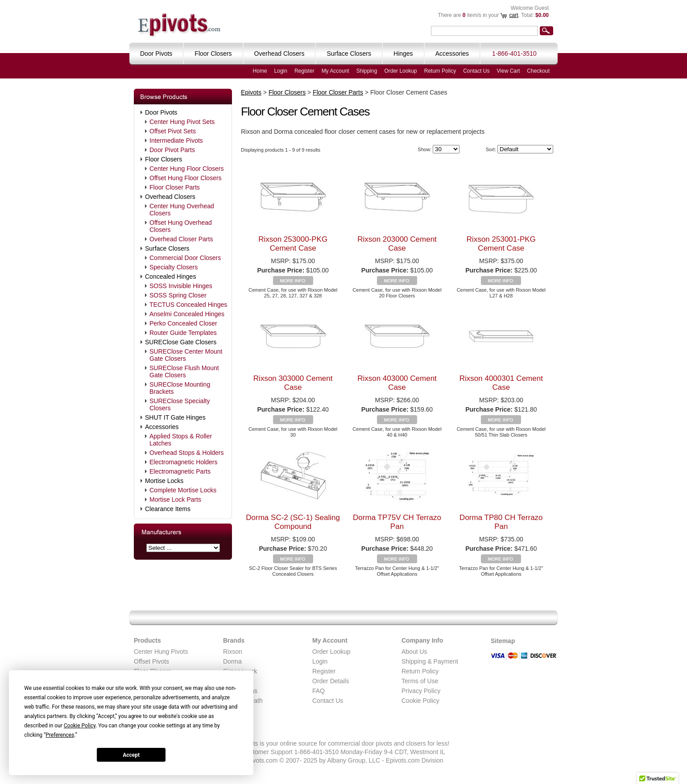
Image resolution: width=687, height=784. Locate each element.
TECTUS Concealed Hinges (188, 305)
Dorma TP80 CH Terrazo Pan (501, 522)
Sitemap (503, 641)
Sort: (491, 149)
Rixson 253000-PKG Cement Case (293, 244)
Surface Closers (167, 248)
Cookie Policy (420, 701)
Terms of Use (420, 681)
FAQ (319, 691)
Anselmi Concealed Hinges (187, 314)
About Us (414, 652)
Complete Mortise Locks (183, 490)
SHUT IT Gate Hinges (175, 417)
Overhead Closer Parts (181, 239)
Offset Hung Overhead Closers (181, 226)
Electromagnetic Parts (180, 471)
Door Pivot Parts (172, 150)
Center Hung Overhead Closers (182, 210)
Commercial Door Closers (185, 258)
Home (260, 71)
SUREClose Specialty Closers (180, 404)
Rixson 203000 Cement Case (397, 244)
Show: (424, 149)
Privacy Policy (421, 691)
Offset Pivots (151, 661)
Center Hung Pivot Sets (182, 122)
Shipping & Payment (430, 661)
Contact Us (476, 71)
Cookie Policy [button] (80, 726)
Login (281, 71)
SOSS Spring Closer (178, 295)
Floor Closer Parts (175, 187)
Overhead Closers (170, 197)
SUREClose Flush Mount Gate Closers (184, 371)
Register (304, 71)
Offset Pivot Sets (173, 131)
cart (513, 15)
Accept (131, 755)
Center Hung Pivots (161, 652)
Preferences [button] (60, 735)
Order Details (331, 681)
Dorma (232, 661)
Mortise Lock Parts (175, 499)
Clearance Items (168, 509)
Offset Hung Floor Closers (186, 178)
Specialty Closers (174, 267)
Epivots (251, 92)
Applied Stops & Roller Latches (181, 440)
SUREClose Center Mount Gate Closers (186, 355)
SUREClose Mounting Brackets (180, 388)
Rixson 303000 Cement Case (293, 383)
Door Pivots (161, 112)
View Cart (509, 71)
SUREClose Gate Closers (181, 342)
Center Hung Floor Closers (187, 169)
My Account (335, 71)
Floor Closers (163, 159)
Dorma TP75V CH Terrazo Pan (397, 522)
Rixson (233, 652)
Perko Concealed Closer (183, 323)
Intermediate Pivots (176, 140)
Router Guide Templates (183, 333)
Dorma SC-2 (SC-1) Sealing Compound (293, 522)
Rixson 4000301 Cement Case (501, 383)
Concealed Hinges (170, 276)
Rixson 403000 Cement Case (397, 383)
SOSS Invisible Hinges (181, 286)
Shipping (367, 71)
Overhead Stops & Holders (187, 453)
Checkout (538, 71)
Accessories (162, 427)
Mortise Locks (164, 481)
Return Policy (440, 71)
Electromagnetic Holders (184, 462)
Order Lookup (400, 71)
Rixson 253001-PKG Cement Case (501, 244)
